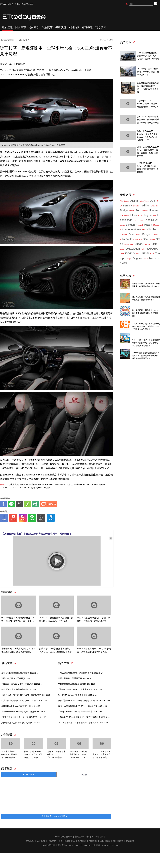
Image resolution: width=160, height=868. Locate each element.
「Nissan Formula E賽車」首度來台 (22, 684)
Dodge (124, 210)
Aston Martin (144, 201)
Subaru (139, 244)
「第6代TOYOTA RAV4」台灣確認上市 (80, 712)
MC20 (27, 488)
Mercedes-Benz (132, 229)
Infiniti (133, 215)
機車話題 (61, 27)
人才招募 (41, 841)
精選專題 (87, 27)
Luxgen (130, 225)
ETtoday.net (71, 845)
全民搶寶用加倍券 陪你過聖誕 (145, 281)
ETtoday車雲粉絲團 (156, 4)
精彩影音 (101, 27)
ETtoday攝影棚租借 (141, 350)
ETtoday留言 (29, 774)
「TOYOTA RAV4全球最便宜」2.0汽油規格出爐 (84, 717)
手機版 (18, 4)
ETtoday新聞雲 (7, 4)
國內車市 (21, 27)
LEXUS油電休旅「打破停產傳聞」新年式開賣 (83, 723)
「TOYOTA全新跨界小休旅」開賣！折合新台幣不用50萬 (102, 754)
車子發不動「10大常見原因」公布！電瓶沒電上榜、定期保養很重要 (19, 650)
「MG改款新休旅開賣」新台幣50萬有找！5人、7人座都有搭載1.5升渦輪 (148, 56)
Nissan (125, 235)
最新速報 (7, 27)
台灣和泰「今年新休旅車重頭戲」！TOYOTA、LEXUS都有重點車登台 (56, 650)
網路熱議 (74, 27)
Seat (146, 239)
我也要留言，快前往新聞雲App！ (56, 816)
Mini (144, 230)
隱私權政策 (105, 841)
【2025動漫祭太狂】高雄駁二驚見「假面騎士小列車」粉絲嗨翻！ (37, 534)
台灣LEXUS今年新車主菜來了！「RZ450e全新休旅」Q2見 (56, 755)
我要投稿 (30, 841)
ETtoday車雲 (27, 17)
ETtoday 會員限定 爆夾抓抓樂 (145, 307)
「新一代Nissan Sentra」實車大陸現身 (23, 712)
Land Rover (151, 220)
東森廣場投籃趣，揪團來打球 (145, 294)
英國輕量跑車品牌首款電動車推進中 (22, 723)
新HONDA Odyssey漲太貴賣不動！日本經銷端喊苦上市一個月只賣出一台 (148, 120)
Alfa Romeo (125, 201)
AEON (145, 253)
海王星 (39, 488)
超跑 (33, 488)
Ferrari (132, 211)
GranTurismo (48, 484)
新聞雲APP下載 (82, 837)
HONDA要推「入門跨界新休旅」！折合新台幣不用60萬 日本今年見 (18, 619)
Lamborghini (138, 220)
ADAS (20, 488)
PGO (138, 254)
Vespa (129, 259)
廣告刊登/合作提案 (67, 841)
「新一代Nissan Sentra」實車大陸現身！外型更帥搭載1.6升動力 (148, 104)
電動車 (102, 484)
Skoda (152, 239)
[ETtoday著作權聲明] (48, 526)
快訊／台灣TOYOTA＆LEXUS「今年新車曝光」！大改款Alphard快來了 (33, 755)
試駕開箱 (47, 27)
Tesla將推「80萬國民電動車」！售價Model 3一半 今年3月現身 (79, 755)
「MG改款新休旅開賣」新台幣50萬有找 (24, 717)
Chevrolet (155, 206)
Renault (127, 239)
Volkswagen (133, 249)
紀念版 (70, 484)
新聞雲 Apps (28, 4)
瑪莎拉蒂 (33, 484)
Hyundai (125, 215)
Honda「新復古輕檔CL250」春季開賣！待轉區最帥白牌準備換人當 (94, 650)
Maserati (24, 484)
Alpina (134, 201)
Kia (154, 215)
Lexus (122, 225)
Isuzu (140, 215)
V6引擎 (47, 488)
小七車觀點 (14, 484)
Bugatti (136, 206)
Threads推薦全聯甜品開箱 (144, 321)
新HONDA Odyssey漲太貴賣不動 (21, 706)
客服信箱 (82, 841)
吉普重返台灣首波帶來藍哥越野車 (21, 689)
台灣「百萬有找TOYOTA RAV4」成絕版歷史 (26, 695)
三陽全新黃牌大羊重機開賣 (18, 678)
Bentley (127, 206)
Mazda (148, 225)
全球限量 (78, 484)
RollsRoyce (137, 239)
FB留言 (84, 774)
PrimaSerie (60, 484)
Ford (138, 210)
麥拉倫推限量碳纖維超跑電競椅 (20, 673)
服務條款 (93, 841)
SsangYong (129, 244)
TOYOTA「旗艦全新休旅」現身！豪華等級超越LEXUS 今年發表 (56, 619)
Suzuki (147, 244)
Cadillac (145, 206)
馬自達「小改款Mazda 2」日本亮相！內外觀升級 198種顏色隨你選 (9, 755)
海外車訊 (34, 27)
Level (11, 488)
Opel (131, 234)
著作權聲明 (118, 841)
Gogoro (137, 258)
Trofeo (95, 484)
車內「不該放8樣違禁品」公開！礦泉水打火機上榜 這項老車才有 (94, 619)
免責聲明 (130, 841)
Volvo (143, 249)
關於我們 (52, 841)
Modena (87, 484)
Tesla (154, 244)
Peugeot (147, 234)
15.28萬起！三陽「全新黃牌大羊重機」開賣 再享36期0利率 (148, 72)
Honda (145, 211)
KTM (152, 254)
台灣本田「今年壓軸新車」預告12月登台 (24, 700)
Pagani (138, 235)
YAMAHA (152, 249)
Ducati (145, 259)
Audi (153, 201)
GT (40, 484)
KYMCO (130, 253)
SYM (122, 254)
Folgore (4, 488)
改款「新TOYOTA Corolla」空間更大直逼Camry (84, 700)
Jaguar (148, 215)
